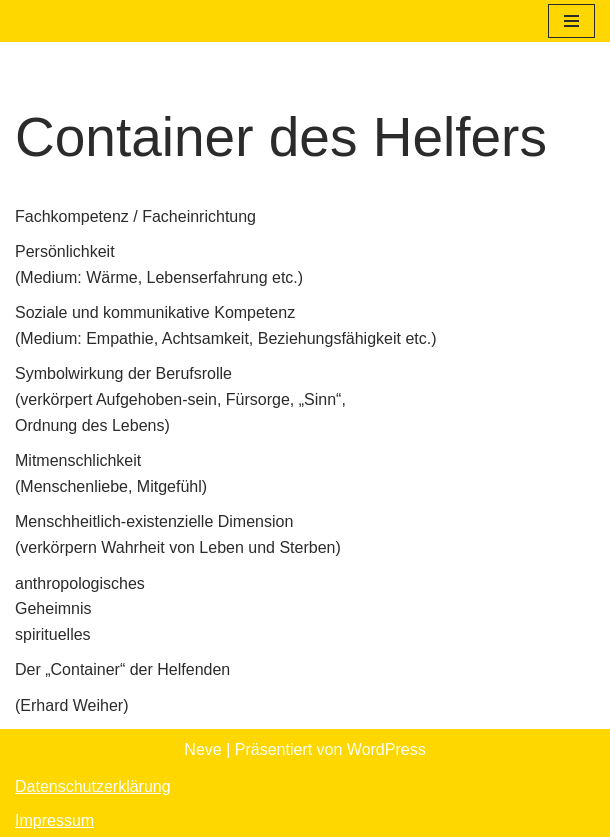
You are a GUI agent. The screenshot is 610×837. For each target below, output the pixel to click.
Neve (202, 749)
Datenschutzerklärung (93, 786)
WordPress (386, 749)
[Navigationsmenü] (571, 21)
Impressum (54, 820)
